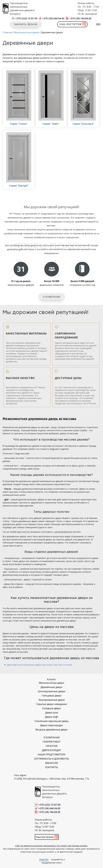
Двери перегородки (51, 725)
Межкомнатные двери (51, 683)
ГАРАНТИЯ (51, 746)
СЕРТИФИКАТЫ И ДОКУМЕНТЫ (51, 759)
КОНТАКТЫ (52, 767)
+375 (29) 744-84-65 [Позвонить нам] (80, 18)
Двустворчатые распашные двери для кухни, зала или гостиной (39, 665)
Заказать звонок (26, 24)
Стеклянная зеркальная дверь (52, 721)
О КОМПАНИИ (52, 738)
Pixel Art (44, 860)
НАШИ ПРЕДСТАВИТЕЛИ (51, 755)
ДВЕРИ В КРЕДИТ (51, 750)
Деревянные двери (51, 687)
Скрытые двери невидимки (52, 704)
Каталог (51, 679)
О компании (52, 297)
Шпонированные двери (51, 691)
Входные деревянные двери (51, 730)
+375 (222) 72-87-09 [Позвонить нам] (26, 18)
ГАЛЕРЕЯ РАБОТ (52, 742)
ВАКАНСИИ (52, 763)
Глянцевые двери (52, 696)
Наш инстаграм (71, 24)
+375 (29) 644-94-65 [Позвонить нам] (53, 18)
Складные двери (51, 708)
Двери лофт (52, 717)
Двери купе (52, 713)
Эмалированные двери (52, 700)
